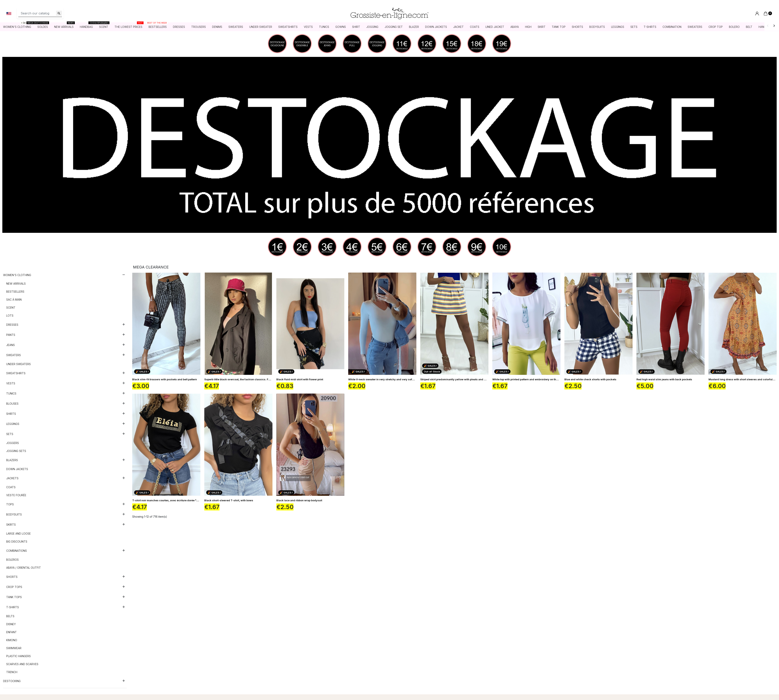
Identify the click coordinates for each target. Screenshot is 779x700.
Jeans (11, 345)
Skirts (11, 525)
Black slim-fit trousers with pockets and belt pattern (165, 379)
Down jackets (17, 469)
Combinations (17, 551)
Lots (10, 316)
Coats (11, 487)
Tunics (11, 393)
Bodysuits (14, 514)
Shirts (11, 414)
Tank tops (14, 597)
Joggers (13, 443)
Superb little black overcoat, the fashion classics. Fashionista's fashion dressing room (259, 379)
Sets (10, 434)
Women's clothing (17, 275)
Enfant (11, 632)
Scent (11, 308)
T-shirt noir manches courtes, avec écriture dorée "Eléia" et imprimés (176, 500)
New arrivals (16, 284)
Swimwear (14, 648)
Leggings (13, 424)
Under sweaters (19, 364)
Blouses (12, 404)
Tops (10, 504)
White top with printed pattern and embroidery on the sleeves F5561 (534, 379)
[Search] (40, 13)
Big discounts (17, 542)
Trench (12, 672)
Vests (11, 383)
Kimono (12, 640)
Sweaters (14, 355)
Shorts (12, 577)
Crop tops (14, 587)
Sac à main (14, 300)
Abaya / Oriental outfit (24, 568)
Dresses (12, 325)
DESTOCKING (12, 681)
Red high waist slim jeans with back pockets (664, 379)
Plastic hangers (19, 656)
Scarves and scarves (22, 664)
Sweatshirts (16, 373)
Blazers (12, 460)
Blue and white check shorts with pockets (590, 379)
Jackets (12, 478)
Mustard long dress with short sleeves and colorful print (744, 379)
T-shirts (13, 607)
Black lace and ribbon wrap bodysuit (299, 500)
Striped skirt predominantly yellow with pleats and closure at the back (464, 379)
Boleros (12, 560)
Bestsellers (15, 292)
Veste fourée (16, 495)
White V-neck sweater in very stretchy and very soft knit (383, 379)
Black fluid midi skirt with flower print (300, 379)
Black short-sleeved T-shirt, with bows (229, 500)
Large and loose (19, 534)
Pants (11, 335)
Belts (10, 616)
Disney (11, 624)
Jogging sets (16, 451)
